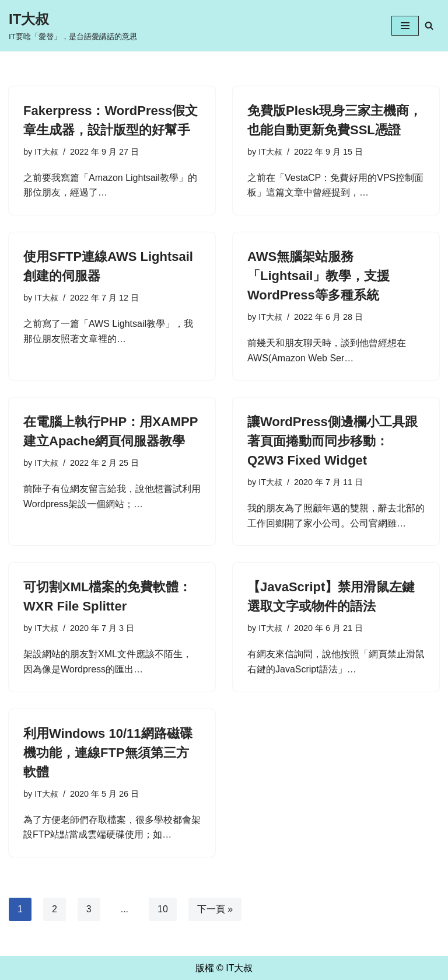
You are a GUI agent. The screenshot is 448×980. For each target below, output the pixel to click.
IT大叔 (46, 152)
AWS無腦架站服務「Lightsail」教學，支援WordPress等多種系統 (318, 276)
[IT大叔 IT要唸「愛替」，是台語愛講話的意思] (73, 26)
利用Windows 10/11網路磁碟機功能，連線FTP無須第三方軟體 (108, 753)
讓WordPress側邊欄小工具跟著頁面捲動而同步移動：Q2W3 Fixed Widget (332, 441)
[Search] (429, 25)
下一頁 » (215, 909)
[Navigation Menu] (405, 26)
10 (163, 909)
